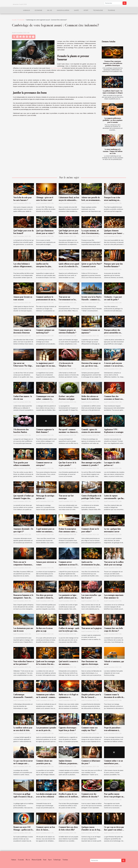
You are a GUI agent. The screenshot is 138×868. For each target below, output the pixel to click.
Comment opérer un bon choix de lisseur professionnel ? (46, 830)
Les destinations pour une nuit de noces (23, 630)
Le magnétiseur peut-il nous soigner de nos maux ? (46, 366)
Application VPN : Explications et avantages (114, 431)
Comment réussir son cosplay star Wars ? (89, 729)
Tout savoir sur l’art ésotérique (66, 497)
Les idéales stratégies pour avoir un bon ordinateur (46, 795)
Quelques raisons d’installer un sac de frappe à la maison (92, 830)
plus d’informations (56, 68)
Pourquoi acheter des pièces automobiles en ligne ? (112, 333)
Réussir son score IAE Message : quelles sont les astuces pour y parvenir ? (23, 830)
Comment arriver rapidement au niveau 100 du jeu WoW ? (69, 565)
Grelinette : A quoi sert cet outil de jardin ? (113, 298)
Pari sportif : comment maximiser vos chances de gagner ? (68, 432)
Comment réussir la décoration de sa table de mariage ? (114, 697)
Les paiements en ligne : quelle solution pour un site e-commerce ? (68, 598)
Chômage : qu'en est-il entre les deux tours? (45, 199)
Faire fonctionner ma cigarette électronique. (90, 663)
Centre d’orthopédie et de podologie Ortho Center (91, 497)
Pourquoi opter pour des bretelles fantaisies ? (113, 265)
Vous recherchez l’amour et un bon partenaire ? (24, 663)
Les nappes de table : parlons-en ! (112, 464)
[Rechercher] (113, 3)
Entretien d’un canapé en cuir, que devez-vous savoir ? (91, 366)
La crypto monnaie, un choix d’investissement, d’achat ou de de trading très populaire (91, 235)
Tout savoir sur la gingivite (92, 628)
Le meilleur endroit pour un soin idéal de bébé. (23, 729)
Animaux (26, 10)
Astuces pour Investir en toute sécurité (23, 298)
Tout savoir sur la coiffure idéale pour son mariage (114, 563)
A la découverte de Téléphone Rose (66, 364)
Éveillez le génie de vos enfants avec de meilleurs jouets (68, 797)
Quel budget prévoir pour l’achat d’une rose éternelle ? (69, 233)
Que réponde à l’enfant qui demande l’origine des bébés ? (23, 498)
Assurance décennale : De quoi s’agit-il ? (23, 530)
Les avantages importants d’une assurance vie (114, 596)
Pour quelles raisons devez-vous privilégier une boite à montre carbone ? (114, 797)
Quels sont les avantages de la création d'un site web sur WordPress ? (45, 664)
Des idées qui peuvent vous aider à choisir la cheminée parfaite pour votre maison (45, 599)
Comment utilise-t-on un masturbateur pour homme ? (113, 763)
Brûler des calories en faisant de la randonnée (90, 398)
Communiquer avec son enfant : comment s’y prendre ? (45, 399)
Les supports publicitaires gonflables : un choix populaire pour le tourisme (113, 120)
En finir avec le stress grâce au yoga (44, 630)
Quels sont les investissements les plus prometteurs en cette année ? (90, 566)
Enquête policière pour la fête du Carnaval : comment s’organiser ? (91, 697)
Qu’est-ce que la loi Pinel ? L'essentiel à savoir (92, 265)
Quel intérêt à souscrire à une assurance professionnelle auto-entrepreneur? (68, 665)
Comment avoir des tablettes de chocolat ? (90, 795)
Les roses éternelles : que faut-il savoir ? (91, 596)
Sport (86, 10)
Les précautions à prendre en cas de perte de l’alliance (46, 730)
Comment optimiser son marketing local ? (45, 331)
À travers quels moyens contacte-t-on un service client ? (113, 366)
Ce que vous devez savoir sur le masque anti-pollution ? (23, 763)
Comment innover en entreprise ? (44, 464)
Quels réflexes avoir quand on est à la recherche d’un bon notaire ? (69, 266)
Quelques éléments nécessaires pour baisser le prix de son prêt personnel (114, 233)
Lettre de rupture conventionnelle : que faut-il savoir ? (114, 498)
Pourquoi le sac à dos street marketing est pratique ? (112, 200)
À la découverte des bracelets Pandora (21, 431)
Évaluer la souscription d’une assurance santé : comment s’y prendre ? (67, 531)
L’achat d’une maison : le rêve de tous (23, 398)
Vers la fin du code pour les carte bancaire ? (22, 199)
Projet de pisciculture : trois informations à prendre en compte (113, 730)
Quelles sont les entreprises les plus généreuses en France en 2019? (46, 268)
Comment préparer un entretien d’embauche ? (67, 331)
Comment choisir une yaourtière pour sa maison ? (44, 763)
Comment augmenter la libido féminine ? (45, 431)
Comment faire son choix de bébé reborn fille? (68, 828)
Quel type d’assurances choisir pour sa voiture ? (45, 232)
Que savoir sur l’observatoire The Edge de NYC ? (23, 366)
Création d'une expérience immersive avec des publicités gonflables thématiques (113, 63)
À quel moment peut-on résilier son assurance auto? (45, 531)
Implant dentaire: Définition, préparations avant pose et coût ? (68, 763)
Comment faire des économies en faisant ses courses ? (113, 399)
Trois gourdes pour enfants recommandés (22, 464)
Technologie (98, 10)
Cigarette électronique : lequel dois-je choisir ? (68, 729)
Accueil (14, 20)
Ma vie (50, 10)
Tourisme (111, 10)
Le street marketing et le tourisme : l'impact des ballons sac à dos (113, 151)
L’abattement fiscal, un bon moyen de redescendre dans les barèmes (69, 200)
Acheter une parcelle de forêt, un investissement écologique (91, 200)
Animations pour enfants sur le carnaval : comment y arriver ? (46, 697)
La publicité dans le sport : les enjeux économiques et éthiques (113, 92)
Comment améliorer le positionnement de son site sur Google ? (46, 300)
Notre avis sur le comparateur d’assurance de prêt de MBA (23, 565)
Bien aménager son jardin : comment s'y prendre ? (92, 464)
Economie (38, 10)
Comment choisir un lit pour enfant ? (90, 530)
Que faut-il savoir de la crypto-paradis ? (67, 464)
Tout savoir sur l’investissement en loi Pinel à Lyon (67, 300)
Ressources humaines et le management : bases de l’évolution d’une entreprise (23, 599)
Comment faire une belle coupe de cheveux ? (113, 630)
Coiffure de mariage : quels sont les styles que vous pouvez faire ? (69, 631)
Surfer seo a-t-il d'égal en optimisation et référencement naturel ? (68, 697)
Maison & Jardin (63, 10)
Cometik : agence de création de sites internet (91, 431)
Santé (76, 10)
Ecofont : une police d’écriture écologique (67, 398)
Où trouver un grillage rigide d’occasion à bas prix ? (24, 797)
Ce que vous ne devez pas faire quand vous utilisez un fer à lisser (114, 830)
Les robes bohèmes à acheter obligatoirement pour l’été (22, 266)
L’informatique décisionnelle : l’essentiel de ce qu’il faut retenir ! (23, 697)
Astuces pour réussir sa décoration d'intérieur (22, 331)
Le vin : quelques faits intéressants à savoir (112, 530)
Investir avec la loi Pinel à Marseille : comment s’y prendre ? (91, 300)
